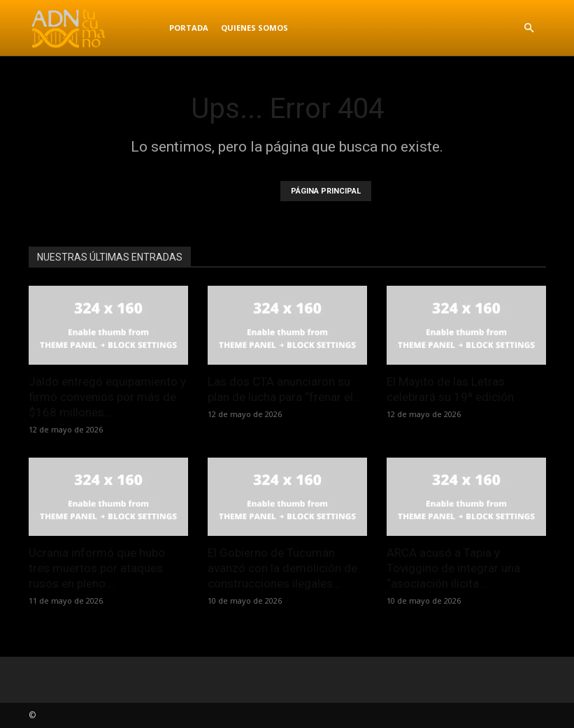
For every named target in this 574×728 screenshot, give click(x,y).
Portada (189, 28)
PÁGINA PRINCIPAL (326, 191)
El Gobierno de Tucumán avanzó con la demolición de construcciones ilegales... (282, 568)
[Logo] (96, 28)
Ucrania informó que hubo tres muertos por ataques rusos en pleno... (97, 568)
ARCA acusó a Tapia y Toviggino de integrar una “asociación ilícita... (453, 568)
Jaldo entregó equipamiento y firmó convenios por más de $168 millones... (107, 397)
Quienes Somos (254, 28)
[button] (529, 28)
